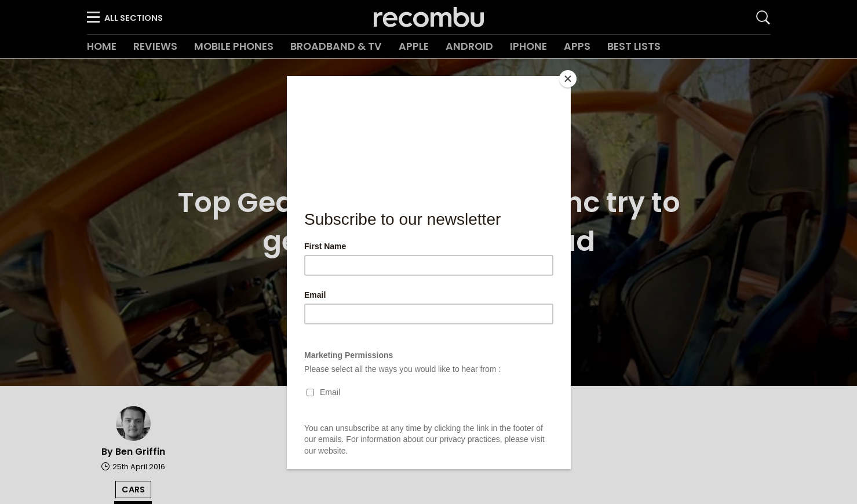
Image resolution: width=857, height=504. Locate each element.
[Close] (568, 79)
